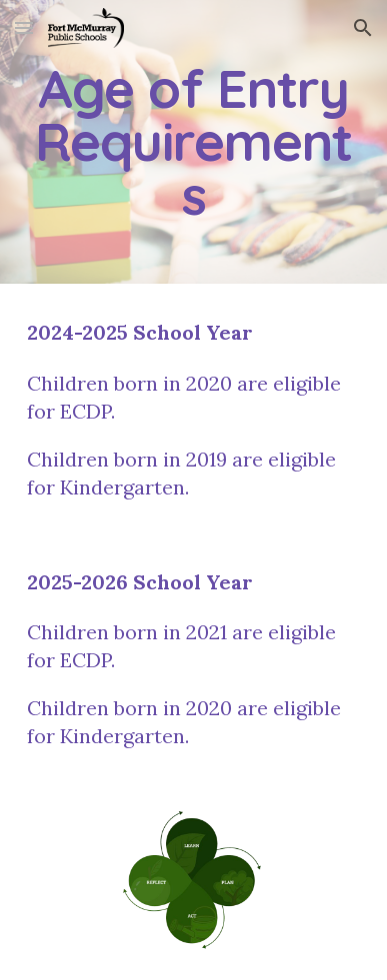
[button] (24, 27)
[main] (193, 142)
